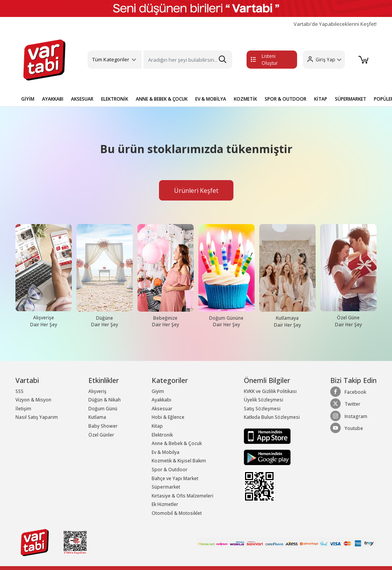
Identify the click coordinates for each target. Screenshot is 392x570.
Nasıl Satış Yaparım (37, 417)
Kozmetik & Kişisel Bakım (179, 461)
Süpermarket (166, 487)
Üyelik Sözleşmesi (264, 400)
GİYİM (28, 99)
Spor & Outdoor (170, 470)
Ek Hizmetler (165, 504)
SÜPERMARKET (351, 99)
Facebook (348, 392)
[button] (324, 60)
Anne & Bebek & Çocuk (177, 443)
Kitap (157, 426)
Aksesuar (162, 409)
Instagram (349, 416)
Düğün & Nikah (105, 400)
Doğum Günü (103, 409)
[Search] (188, 60)
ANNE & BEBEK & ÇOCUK (162, 99)
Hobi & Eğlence (168, 417)
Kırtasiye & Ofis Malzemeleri (182, 496)
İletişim (23, 409)
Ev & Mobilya (166, 452)
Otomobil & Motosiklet (177, 513)
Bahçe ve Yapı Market (175, 478)
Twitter (345, 404)
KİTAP (321, 99)
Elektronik (162, 435)
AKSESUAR (82, 99)
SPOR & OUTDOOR (286, 99)
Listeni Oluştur (264, 60)
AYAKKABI (53, 99)
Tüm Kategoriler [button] (111, 59)
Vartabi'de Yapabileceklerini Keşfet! (335, 24)
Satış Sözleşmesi (262, 409)
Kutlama (97, 417)
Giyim (158, 391)
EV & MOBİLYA (211, 99)
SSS (19, 391)
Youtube (347, 428)
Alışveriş (97, 391)
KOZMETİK (245, 99)
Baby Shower (103, 426)
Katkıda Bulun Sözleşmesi (272, 417)
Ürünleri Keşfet (196, 191)
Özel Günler (101, 435)
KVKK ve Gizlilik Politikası (270, 391)
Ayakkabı (161, 400)
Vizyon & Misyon (33, 400)
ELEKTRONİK (115, 99)
